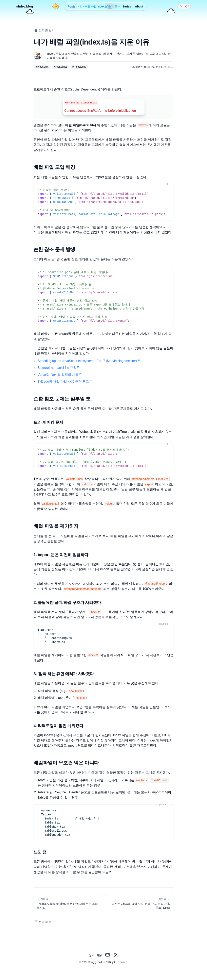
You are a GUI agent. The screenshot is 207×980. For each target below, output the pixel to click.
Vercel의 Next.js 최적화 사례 (60, 375)
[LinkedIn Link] (99, 955)
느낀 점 (40, 852)
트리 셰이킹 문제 (48, 422)
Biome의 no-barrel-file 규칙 (59, 368)
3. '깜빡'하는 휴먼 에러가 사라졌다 (64, 674)
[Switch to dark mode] (56, 7)
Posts (72, 6)
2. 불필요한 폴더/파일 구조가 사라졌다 (67, 602)
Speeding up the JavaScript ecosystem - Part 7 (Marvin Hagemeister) (89, 361)
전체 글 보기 (44, 30)
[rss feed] (116, 955)
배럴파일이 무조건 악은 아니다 (66, 763)
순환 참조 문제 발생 (54, 249)
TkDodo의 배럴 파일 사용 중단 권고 (65, 381)
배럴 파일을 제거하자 (56, 526)
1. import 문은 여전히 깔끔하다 (61, 555)
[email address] (108, 955)
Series (127, 6)
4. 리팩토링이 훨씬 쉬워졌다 (58, 726)
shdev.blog (25, 6)
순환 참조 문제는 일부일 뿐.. (63, 399)
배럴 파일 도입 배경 (54, 167)
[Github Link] (91, 955)
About (139, 6)
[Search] (184, 6)
